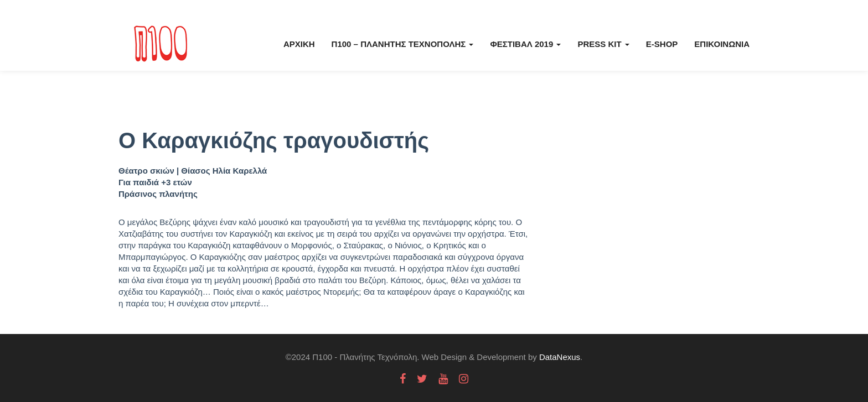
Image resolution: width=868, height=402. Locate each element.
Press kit (603, 44)
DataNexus (560, 357)
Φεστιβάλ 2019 (525, 44)
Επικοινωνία (722, 44)
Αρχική (299, 44)
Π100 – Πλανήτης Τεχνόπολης (403, 44)
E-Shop (662, 44)
